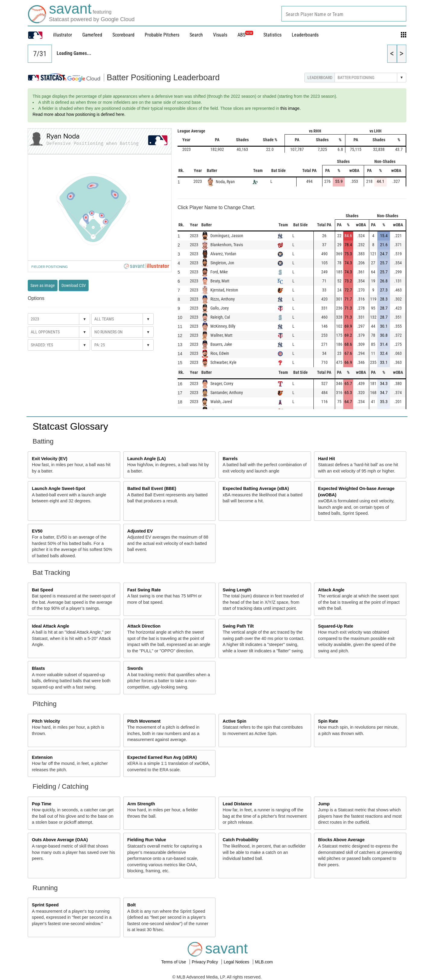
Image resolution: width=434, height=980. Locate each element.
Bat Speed (42, 590)
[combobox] (344, 14)
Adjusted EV (140, 531)
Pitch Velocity (46, 721)
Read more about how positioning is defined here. (79, 114)
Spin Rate (328, 721)
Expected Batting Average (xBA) (256, 488)
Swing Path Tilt (238, 626)
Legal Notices (237, 962)
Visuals (220, 35)
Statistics (272, 35)
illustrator (63, 35)
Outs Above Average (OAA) (60, 840)
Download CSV (74, 285)
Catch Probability (241, 840)
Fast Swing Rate (144, 590)
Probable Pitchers (162, 35)
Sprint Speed (45, 905)
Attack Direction (144, 626)
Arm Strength (141, 804)
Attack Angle (331, 590)
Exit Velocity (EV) (50, 459)
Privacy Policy (205, 962)
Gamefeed (92, 35)
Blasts (38, 668)
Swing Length (237, 590)
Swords (135, 668)
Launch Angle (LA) (146, 459)
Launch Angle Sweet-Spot (59, 488)
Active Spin (234, 721)
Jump (324, 804)
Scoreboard (123, 35)
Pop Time (42, 804)
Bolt (131, 905)
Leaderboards (305, 35)
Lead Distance (237, 804)
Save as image (43, 285)
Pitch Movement (144, 721)
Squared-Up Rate (336, 626)
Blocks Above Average (341, 840)
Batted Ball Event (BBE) (152, 488)
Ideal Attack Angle (51, 626)
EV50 (37, 531)
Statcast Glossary (70, 426)
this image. (291, 108)
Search (196, 35)
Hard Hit (326, 459)
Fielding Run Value (147, 840)
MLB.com (264, 962)
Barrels (230, 459)
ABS (245, 35)
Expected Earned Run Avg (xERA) (162, 757)
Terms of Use (174, 962)
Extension (42, 757)
